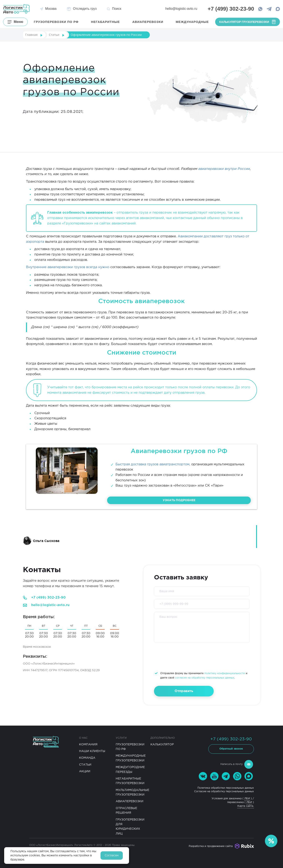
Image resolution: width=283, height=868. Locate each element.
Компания (88, 745)
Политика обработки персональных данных (226, 788)
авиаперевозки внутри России (224, 169)
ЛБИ (247, 799)
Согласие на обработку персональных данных (224, 791)
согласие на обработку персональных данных (205, 678)
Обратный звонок (231, 749)
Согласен (112, 856)
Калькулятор (162, 745)
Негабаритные (106, 22)
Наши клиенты (92, 751)
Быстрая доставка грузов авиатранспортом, (153, 464)
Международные (192, 22)
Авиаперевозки (148, 22)
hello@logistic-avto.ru (181, 9)
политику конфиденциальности (225, 673)
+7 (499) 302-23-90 (48, 598)
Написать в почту (237, 764)
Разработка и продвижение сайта (211, 846)
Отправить (184, 691)
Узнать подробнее (179, 500)
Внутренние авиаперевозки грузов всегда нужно (68, 267)
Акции (85, 771)
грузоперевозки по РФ (56, 22)
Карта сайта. (246, 806)
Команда (87, 758)
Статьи (85, 765)
